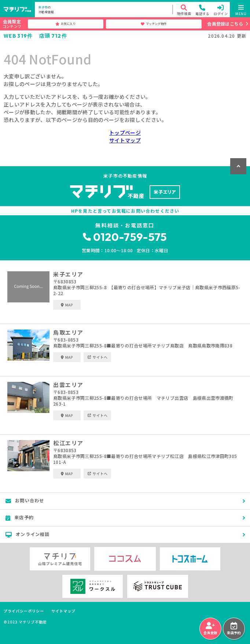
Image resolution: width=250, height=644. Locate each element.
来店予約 (234, 629)
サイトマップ (125, 140)
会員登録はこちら (225, 24)
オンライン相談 (28, 534)
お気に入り (65, 24)
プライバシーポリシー (24, 611)
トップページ (125, 133)
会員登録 (210, 629)
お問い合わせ (25, 500)
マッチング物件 (154, 24)
